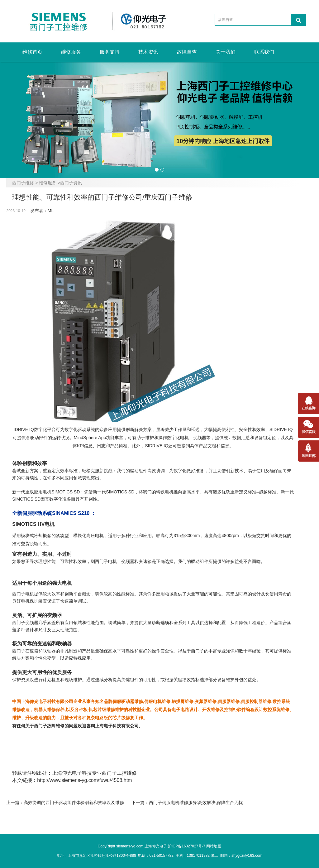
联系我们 (264, 52)
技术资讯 (148, 52)
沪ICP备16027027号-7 (187, 846)
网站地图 (214, 846)
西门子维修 (23, 183)
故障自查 (187, 52)
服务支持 (110, 52)
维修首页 (32, 52)
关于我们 (226, 52)
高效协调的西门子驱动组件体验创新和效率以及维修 (74, 803)
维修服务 (71, 52)
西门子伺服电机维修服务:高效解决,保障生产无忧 (196, 803)
